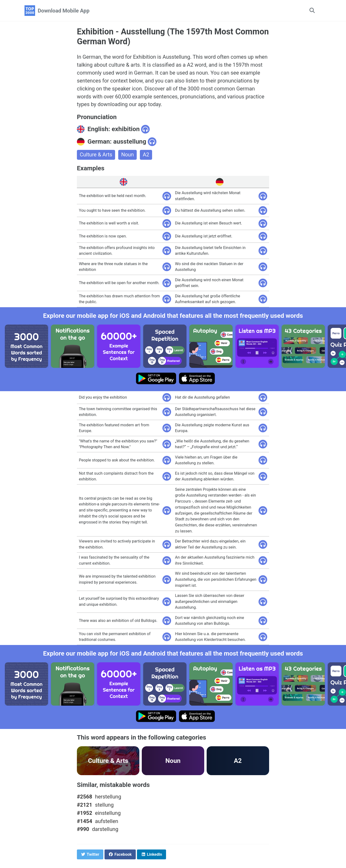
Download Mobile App (64, 11)
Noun (128, 155)
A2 (146, 155)
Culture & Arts (96, 155)
